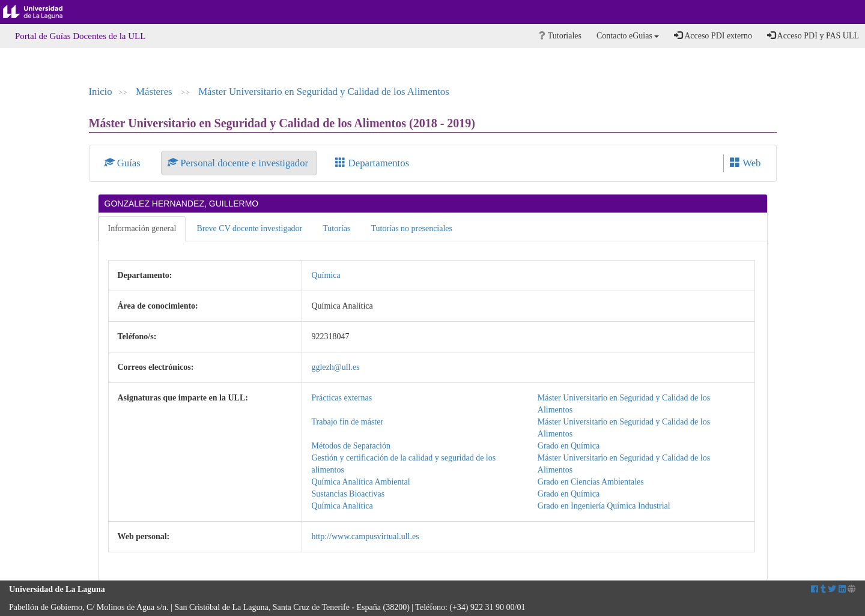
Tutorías (336, 228)
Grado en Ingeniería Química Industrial (604, 506)
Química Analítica (342, 506)
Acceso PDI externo (713, 35)
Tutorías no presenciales (411, 228)
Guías (124, 163)
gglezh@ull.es (335, 367)
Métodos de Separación (351, 446)
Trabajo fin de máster (347, 422)
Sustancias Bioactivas (348, 494)
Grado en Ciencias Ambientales (591, 482)
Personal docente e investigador (239, 163)
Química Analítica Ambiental (360, 482)
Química (326, 275)
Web (745, 163)
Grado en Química (569, 446)
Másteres (155, 92)
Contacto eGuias (628, 36)
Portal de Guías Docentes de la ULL (80, 36)
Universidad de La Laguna (42, 12)
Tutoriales (560, 36)
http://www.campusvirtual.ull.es (365, 536)
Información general (142, 228)
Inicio (101, 92)
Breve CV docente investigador (249, 228)
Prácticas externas (341, 398)
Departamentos (372, 163)
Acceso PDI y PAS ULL (813, 35)
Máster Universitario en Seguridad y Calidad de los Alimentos (324, 92)
